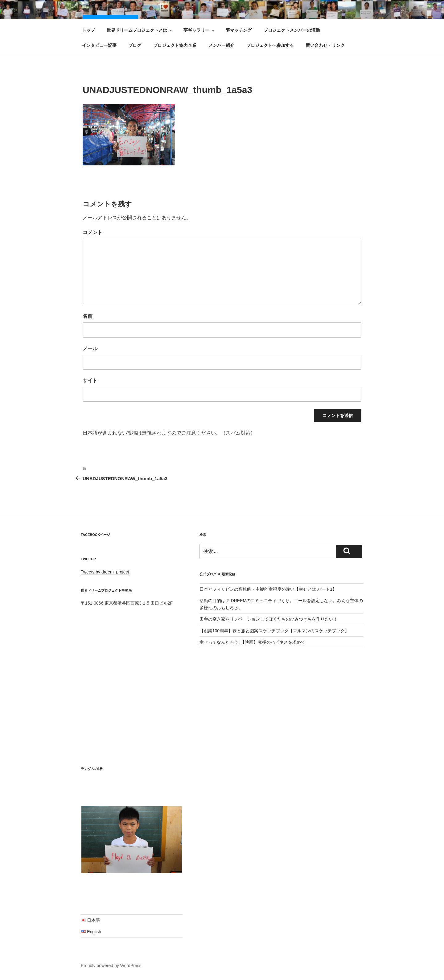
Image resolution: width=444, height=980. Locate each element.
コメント (92, 232)
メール (90, 348)
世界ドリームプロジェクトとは (140, 30)
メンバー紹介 (221, 45)
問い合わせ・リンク (325, 45)
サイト (90, 381)
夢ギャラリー (199, 30)
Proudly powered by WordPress (111, 966)
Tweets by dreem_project (105, 572)
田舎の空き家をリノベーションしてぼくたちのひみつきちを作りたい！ (269, 619)
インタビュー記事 (99, 45)
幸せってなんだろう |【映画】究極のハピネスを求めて (253, 642)
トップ (88, 30)
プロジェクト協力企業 (175, 45)
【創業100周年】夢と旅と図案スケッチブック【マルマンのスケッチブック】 (274, 631)
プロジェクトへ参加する (270, 45)
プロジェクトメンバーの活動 (292, 30)
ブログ (135, 45)
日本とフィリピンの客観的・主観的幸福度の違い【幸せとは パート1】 (268, 589)
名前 (88, 316)
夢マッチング (239, 30)
